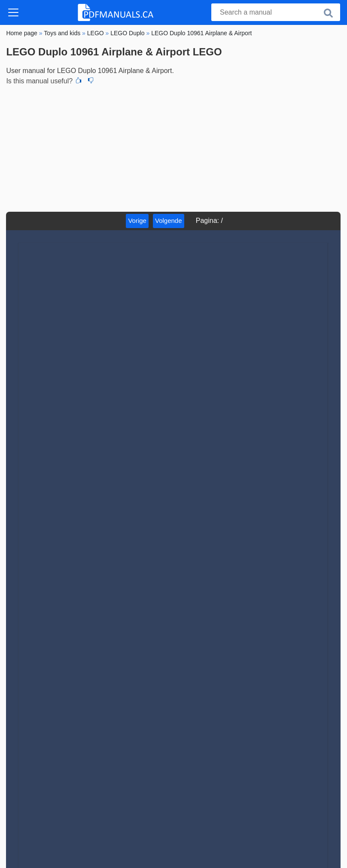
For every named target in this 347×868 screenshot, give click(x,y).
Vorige (137, 221)
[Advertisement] (173, 147)
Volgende (169, 221)
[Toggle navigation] (13, 12)
